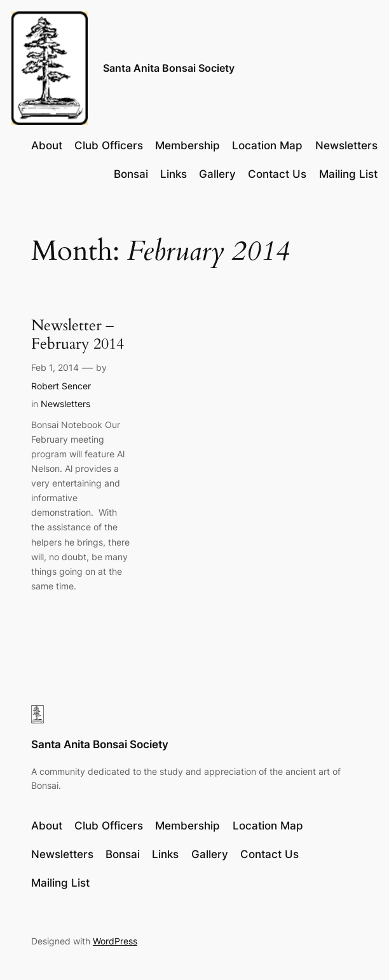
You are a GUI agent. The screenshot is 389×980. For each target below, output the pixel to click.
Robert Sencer (61, 386)
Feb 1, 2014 (55, 367)
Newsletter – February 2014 (78, 335)
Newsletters (65, 404)
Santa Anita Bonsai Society (169, 68)
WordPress (115, 941)
